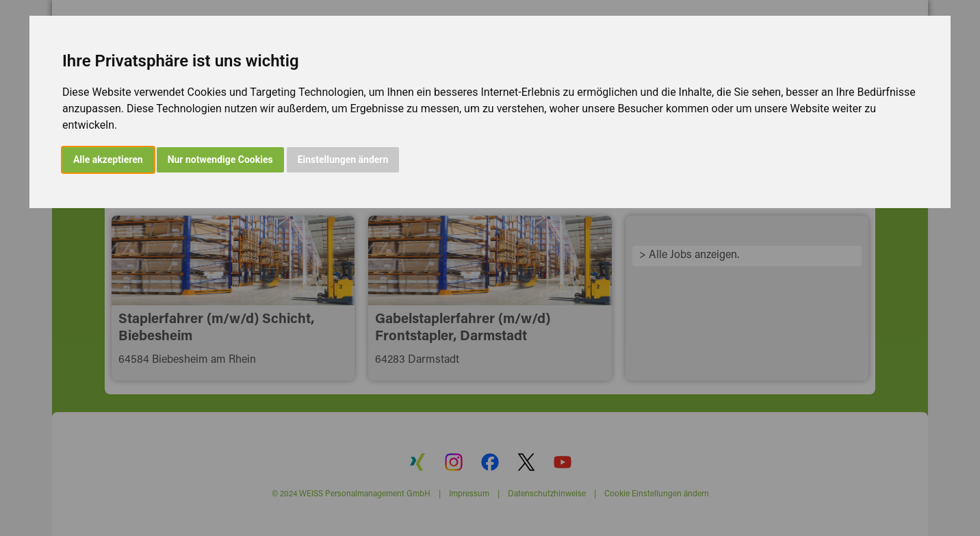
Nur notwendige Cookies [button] (220, 159)
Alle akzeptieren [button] (108, 159)
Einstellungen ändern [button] (343, 159)
